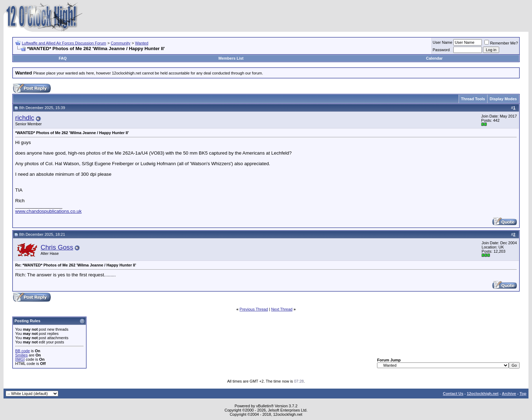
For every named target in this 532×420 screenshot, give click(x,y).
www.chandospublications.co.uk (48, 211)
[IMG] (20, 359)
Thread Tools (473, 99)
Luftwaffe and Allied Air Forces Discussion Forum (64, 43)
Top (523, 394)
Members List (231, 58)
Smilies (21, 355)
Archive (509, 394)
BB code (23, 351)
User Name (443, 42)
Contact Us (453, 394)
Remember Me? (501, 43)
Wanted (142, 43)
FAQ (63, 58)
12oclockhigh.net (483, 394)
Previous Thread (254, 309)
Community (121, 43)
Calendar (434, 58)
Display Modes (503, 99)
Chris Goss (57, 247)
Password (441, 50)
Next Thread (282, 309)
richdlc (25, 118)
